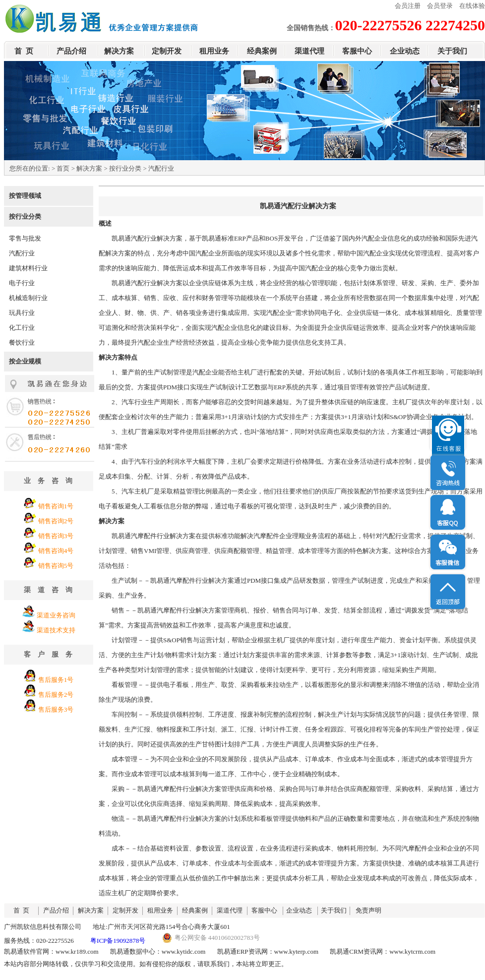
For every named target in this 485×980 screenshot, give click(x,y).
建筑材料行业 (28, 268)
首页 (63, 168)
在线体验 (472, 6)
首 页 (24, 51)
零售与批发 (25, 238)
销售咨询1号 (56, 506)
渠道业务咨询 (56, 615)
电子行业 (22, 283)
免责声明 (368, 910)
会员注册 (408, 6)
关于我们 (452, 51)
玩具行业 (22, 313)
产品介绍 (71, 51)
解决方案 (119, 51)
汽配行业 (22, 253)
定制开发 (167, 51)
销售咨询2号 (56, 521)
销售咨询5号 (56, 566)
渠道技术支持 (56, 630)
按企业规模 (25, 361)
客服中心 (357, 51)
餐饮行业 (22, 342)
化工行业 (22, 328)
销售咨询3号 (56, 536)
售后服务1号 (56, 680)
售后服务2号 (56, 695)
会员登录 (440, 6)
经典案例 (262, 51)
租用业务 (214, 51)
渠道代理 (309, 51)
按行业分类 (125, 168)
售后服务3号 (56, 709)
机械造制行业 (28, 298)
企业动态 (405, 51)
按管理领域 (25, 196)
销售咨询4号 (56, 551)
